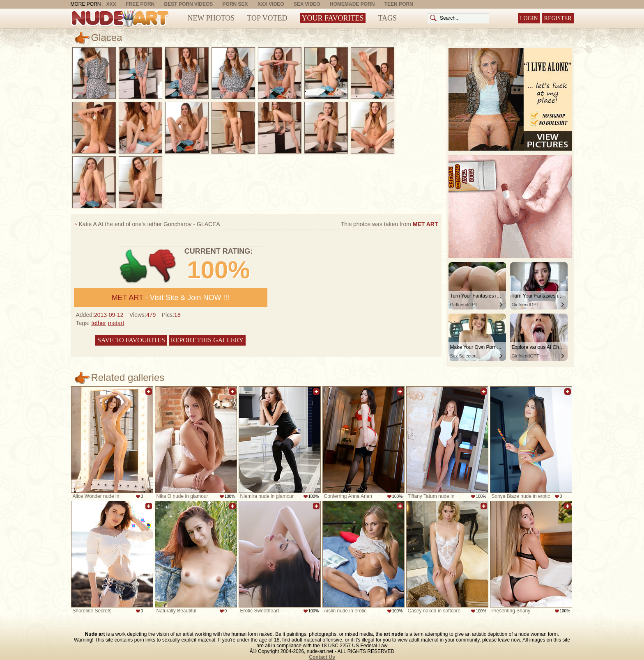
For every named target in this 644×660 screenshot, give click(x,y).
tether (99, 323)
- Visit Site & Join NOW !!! (171, 298)
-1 (163, 266)
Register (558, 18)
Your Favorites (333, 18)
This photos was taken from (390, 224)
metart (116, 323)
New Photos (211, 18)
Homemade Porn (352, 4)
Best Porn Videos (189, 4)
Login (529, 18)
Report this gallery (207, 340)
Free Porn (140, 4)
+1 (134, 266)
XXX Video (271, 4)
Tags (387, 18)
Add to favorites (149, 392)
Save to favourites (131, 340)
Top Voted (267, 18)
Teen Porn (399, 4)
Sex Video (307, 4)
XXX (111, 4)
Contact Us (322, 657)
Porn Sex (235, 4)
